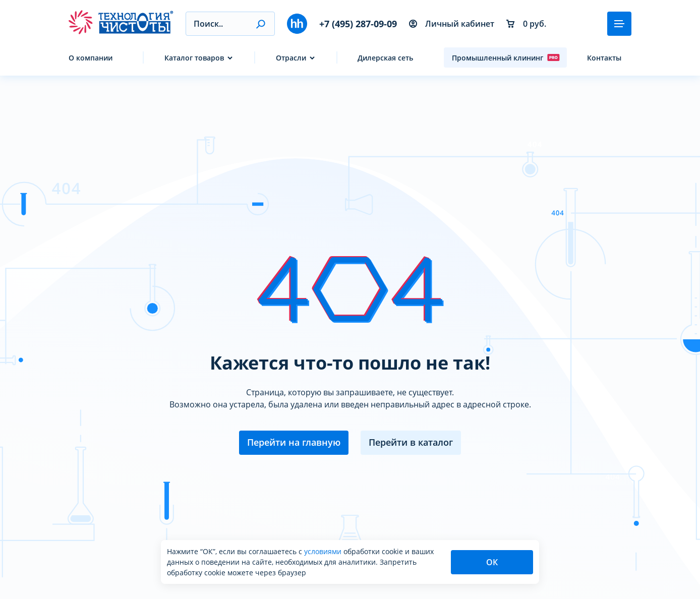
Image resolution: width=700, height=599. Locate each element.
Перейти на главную (294, 442)
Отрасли (291, 58)
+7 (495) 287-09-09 (358, 24)
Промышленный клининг (506, 57)
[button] (260, 24)
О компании (91, 58)
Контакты (604, 58)
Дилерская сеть (385, 58)
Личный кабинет (452, 24)
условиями (324, 551)
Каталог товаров (194, 58)
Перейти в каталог (411, 442)
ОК (492, 562)
